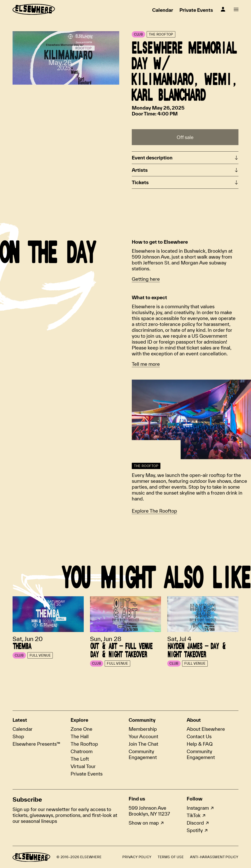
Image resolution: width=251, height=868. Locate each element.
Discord (195, 823)
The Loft (80, 759)
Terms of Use (171, 857)
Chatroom (82, 751)
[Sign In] (223, 9)
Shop (18, 736)
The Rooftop (84, 744)
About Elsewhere (206, 729)
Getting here (146, 279)
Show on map (144, 823)
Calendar (163, 10)
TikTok (194, 815)
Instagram (198, 808)
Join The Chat (143, 744)
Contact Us (199, 736)
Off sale (185, 137)
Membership (143, 729)
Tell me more (146, 364)
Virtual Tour (83, 766)
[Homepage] (34, 9)
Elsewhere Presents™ (36, 744)
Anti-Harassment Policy (214, 857)
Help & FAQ (200, 744)
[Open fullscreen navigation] (236, 9)
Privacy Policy (137, 857)
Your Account (143, 736)
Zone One (81, 729)
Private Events (196, 10)
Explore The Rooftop (154, 511)
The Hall (80, 736)
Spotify (195, 830)
